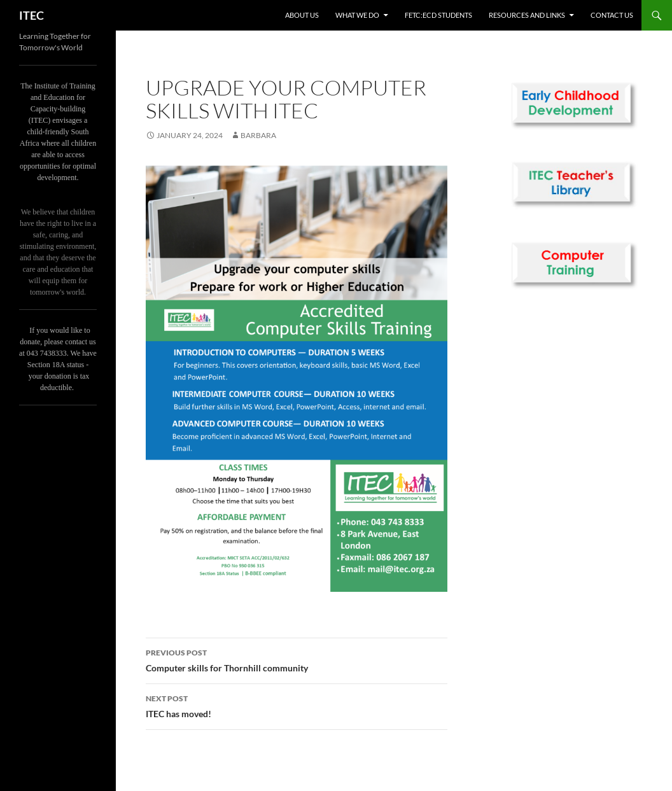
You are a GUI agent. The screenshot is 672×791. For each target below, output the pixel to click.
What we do (357, 15)
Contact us (612, 15)
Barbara (258, 135)
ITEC (31, 15)
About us (302, 15)
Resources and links (527, 15)
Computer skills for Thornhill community (297, 659)
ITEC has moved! (297, 705)
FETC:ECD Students (438, 15)
